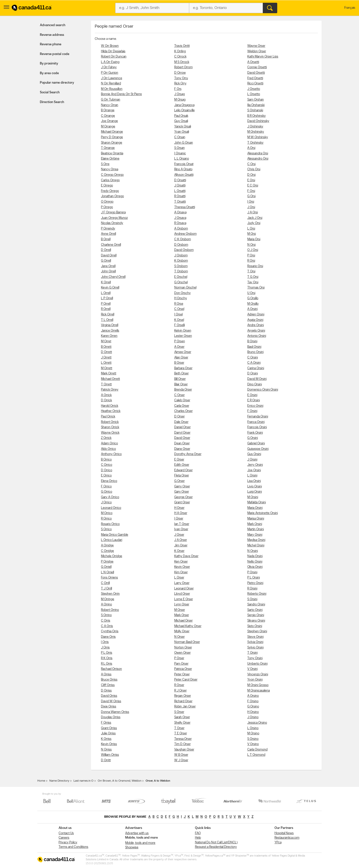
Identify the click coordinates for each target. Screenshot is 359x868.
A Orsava (180, 212)
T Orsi (251, 271)
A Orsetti (253, 62)
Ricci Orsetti (255, 84)
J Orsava (180, 218)
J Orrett (106, 358)
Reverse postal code (55, 54)
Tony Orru (181, 78)
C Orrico (107, 465)
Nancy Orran (110, 105)
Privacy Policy (68, 842)
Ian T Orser (182, 524)
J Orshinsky (255, 127)
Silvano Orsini (256, 621)
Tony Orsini (255, 658)
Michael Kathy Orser (188, 626)
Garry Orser (182, 487)
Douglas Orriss (111, 717)
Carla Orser (182, 406)
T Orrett (106, 384)
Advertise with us (137, 833)
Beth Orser (181, 374)
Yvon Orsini (255, 680)
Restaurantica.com (287, 838)
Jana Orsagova (184, 105)
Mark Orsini (255, 524)
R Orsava (180, 223)
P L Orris (107, 653)
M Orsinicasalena (259, 691)
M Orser (180, 610)
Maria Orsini (255, 508)
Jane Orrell (108, 266)
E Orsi (251, 180)
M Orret (106, 341)
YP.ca (278, 842)
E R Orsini (254, 400)
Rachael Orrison (111, 669)
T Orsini (252, 653)
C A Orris (107, 626)
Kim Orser (181, 572)
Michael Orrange (112, 132)
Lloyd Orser (182, 594)
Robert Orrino (110, 610)
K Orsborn (181, 261)
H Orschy (181, 298)
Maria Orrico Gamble (115, 535)
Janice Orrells (110, 331)
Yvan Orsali (182, 132)
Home (41, 781)
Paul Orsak (181, 116)
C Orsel (179, 309)
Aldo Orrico (108, 449)
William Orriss (110, 755)
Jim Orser (181, 546)
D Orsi (251, 175)
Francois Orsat (184, 164)
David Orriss (109, 696)
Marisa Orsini (256, 519)
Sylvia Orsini (255, 642)
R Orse (179, 304)
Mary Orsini (255, 535)
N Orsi (251, 245)
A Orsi (251, 148)
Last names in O (84, 781)
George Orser (183, 497)
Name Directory (59, 781)
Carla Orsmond (257, 750)
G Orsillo (253, 298)
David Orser (182, 438)
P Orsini (252, 572)
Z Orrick (106, 438)
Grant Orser (182, 502)
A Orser (179, 347)
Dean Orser (182, 443)
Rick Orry (180, 84)
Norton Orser (183, 648)
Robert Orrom (183, 67)
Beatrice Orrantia (112, 153)
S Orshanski (255, 110)
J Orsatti (180, 186)
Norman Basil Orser (187, 642)
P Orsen (180, 341)
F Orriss (106, 723)
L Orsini (252, 476)
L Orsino (253, 728)
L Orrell (106, 293)
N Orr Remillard (111, 84)
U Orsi (251, 293)
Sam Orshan (256, 100)
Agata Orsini (255, 320)
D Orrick (106, 400)
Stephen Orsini (257, 631)
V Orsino (253, 744)
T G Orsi (253, 277)
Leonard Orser (184, 589)
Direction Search (52, 102)
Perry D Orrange (112, 137)
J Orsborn (181, 256)
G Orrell (106, 261)
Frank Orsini (255, 433)
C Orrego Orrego (112, 175)
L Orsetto (254, 94)
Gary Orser (182, 492)
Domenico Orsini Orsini (263, 390)
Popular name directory (57, 83)
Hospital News (284, 833)
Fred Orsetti (255, 78)
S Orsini (252, 599)
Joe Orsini (254, 470)
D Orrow (180, 73)
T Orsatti (180, 202)
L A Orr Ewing (110, 62)
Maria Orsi (254, 239)
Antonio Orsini (257, 336)
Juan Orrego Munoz (114, 218)
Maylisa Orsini (256, 540)
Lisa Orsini (254, 481)
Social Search (50, 92)
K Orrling (180, 51)
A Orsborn (181, 229)
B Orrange (108, 110)
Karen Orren (109, 336)
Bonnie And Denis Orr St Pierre (121, 94)
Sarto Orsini (255, 610)
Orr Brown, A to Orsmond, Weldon (120, 781)
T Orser (179, 728)
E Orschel (181, 277)
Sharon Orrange (112, 143)
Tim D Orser (182, 744)
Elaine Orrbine (110, 159)
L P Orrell (107, 298)
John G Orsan (184, 143)
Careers (64, 838)
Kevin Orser (182, 567)
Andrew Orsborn (185, 234)
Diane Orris (108, 637)
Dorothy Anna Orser (188, 454)
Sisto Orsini (255, 626)
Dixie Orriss (109, 707)
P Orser (179, 658)
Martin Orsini (256, 529)
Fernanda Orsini (258, 417)
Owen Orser (182, 653)
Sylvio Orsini (255, 648)
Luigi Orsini (255, 492)
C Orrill (105, 583)
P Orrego (107, 207)
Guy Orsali (181, 121)
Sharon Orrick (110, 427)
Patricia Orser (183, 669)
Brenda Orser (183, 390)
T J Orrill (106, 589)
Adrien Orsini (256, 315)
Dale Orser (181, 422)
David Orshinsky (258, 121)
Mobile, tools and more (140, 843)
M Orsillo (253, 304)
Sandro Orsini (256, 605)
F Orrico (106, 487)
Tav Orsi (253, 282)
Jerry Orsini (255, 465)
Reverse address (52, 35)
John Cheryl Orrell (113, 277)
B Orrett (106, 347)
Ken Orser (181, 562)
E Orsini (252, 395)
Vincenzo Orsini (258, 674)
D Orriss (106, 691)
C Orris (106, 621)
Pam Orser (181, 664)
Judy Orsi (254, 223)
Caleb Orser (182, 400)
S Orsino (253, 739)
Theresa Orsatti (185, 207)
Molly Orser (182, 631)
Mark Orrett (109, 374)
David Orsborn (184, 250)
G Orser (179, 481)
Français (350, 8)
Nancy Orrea (110, 169)
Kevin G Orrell (110, 288)
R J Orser (180, 691)
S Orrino (106, 615)
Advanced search (53, 25)
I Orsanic (180, 153)
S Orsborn (181, 266)
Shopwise (132, 847)
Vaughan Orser (184, 750)
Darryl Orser (182, 433)
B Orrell (106, 239)
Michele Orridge (112, 556)
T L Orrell (107, 320)
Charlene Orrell (111, 245)
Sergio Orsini (256, 615)
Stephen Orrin (110, 594)
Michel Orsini (256, 546)
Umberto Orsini (257, 664)
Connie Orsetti (257, 67)
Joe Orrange (109, 121)
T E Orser (181, 733)
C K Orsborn (183, 239)
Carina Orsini (256, 368)
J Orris (105, 648)
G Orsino (253, 707)
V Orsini (252, 669)
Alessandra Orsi (258, 153)
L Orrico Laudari (112, 540)
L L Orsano (182, 159)
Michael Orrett (110, 379)
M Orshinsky (256, 132)
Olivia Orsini (255, 567)
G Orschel (181, 282)
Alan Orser (181, 358)
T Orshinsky (255, 143)
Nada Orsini (255, 556)
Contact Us (66, 833)
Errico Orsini (255, 406)
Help (198, 838)
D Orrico (107, 470)
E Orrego (107, 186)
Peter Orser (182, 674)
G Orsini (253, 438)
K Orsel (179, 320)
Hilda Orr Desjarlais (113, 51)
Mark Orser (182, 615)
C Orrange (108, 116)
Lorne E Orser (184, 599)
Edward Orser (183, 470)
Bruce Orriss (109, 680)
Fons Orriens (109, 578)
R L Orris (107, 664)
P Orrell (106, 304)
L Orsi (251, 229)
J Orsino (253, 717)
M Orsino (253, 733)
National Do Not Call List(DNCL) (216, 842)
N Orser (179, 637)
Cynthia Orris (110, 631)
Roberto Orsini (257, 594)
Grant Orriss (109, 728)
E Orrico (106, 476)
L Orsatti (180, 191)
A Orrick (106, 395)
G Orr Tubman (111, 100)
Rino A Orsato (183, 169)
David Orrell (109, 256)
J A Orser (181, 540)
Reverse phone (51, 44)
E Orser (179, 460)
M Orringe (108, 599)
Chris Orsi (254, 169)
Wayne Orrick (110, 433)
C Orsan (180, 137)
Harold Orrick (110, 406)
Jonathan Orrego (112, 196)
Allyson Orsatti (184, 175)
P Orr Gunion (110, 73)
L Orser (179, 578)
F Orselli (179, 325)
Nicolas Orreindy (112, 223)
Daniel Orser (182, 427)
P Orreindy (108, 229)
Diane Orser (182, 449)
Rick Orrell (108, 315)
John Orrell (108, 271)
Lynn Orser (182, 605)
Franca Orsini (256, 422)
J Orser (179, 535)
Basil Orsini (254, 347)
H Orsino (253, 712)
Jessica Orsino (257, 723)
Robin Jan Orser (185, 707)
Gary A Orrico (110, 497)
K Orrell (106, 282)
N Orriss (106, 750)
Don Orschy (182, 293)
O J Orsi (253, 250)
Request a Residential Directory (216, 847)
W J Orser (181, 760)
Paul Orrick (108, 417)
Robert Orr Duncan (114, 57)
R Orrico (106, 519)
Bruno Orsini (255, 352)
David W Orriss (111, 701)
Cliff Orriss (108, 685)
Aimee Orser (183, 352)
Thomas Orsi (256, 288)
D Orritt (106, 760)
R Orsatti (180, 196)
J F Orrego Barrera (113, 212)
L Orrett (106, 363)
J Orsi (251, 207)
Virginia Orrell (110, 325)
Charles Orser (183, 411)
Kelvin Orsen (183, 331)
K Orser (179, 551)
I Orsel (179, 315)
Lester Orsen (183, 336)
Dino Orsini (255, 384)
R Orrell (106, 309)
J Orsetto (254, 89)
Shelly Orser (182, 723)
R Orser (179, 685)
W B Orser (181, 755)
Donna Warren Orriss (115, 712)
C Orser (179, 395)
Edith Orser (182, 465)
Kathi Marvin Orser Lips (263, 57)
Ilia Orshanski (256, 105)
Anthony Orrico (111, 454)
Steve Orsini (255, 637)
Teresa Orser (183, 739)
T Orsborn (181, 271)
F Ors (178, 89)
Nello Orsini (255, 562)
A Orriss (106, 674)
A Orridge (107, 546)
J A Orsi (253, 212)
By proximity (49, 64)
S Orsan (179, 148)
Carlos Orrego (110, 180)
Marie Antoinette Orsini (263, 513)
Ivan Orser (181, 529)
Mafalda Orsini (257, 502)
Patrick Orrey (110, 390)
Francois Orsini (257, 427)
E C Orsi (253, 186)
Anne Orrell (108, 234)
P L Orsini (254, 578)
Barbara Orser (183, 368)
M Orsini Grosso (258, 685)
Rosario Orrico (110, 524)
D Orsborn (181, 245)
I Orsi (251, 202)
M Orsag (180, 100)
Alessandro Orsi (258, 159)
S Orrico (106, 529)
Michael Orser (183, 621)
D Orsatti (180, 180)
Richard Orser (183, 701)
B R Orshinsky (257, 116)
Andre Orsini (256, 325)
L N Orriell (107, 572)
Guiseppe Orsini (258, 449)
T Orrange (108, 148)
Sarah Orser (182, 717)
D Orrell (106, 250)
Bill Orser (180, 379)
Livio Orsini (255, 487)
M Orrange (108, 127)
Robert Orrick (110, 422)
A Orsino (253, 696)
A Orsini (252, 309)
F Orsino (253, 701)
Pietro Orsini (255, 583)
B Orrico (106, 460)
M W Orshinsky (258, 137)
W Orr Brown (110, 46)
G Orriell (106, 567)
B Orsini (252, 341)
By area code (49, 73)
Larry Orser (182, 583)
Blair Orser (181, 384)
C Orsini (253, 358)
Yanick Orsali (183, 127)
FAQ (198, 833)
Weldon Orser (257, 51)
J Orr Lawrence (112, 78)
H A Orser (181, 513)
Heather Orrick (111, 411)
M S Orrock (182, 62)
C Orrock (180, 57)
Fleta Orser (182, 476)
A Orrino (106, 605)
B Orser (179, 363)
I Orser (179, 519)
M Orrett (107, 368)
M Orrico (107, 513)
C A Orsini (254, 363)
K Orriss (106, 739)
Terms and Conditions (73, 847)
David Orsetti (256, 73)
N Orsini (253, 551)
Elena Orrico (109, 481)
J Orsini (252, 460)
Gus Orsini (254, 454)
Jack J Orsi (255, 218)
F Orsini (252, 411)
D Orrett (106, 352)
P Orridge (107, 562)
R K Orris (107, 658)
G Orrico (107, 492)
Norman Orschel (185, 288)
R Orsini (252, 589)
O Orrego (107, 202)
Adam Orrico (109, 443)
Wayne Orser (256, 46)
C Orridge (107, 551)
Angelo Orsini (256, 331)
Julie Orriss (108, 733)
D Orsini (253, 374)
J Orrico (106, 502)
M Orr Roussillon (112, 89)
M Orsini (253, 497)
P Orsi (251, 256)
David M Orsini (257, 379)
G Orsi (251, 196)
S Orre (105, 164)
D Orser (179, 417)
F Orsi (251, 191)
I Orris (105, 642)
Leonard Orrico (111, 508)
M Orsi (252, 234)
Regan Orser (183, 696)
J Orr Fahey (109, 67)
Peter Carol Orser (186, 680)
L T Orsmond (256, 755)
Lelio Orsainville (184, 110)
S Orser (179, 712)
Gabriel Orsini (256, 443)
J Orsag (179, 94)
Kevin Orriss (109, 744)
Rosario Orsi (255, 266)
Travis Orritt (182, 46)
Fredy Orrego (110, 191)
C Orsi (251, 164)
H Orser (179, 508)
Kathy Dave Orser (186, 556)
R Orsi (251, 261)
